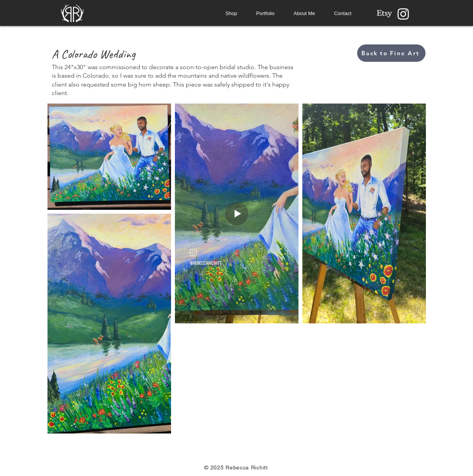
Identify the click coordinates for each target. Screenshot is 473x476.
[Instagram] (403, 14)
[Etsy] (384, 14)
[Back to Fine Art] (391, 53)
